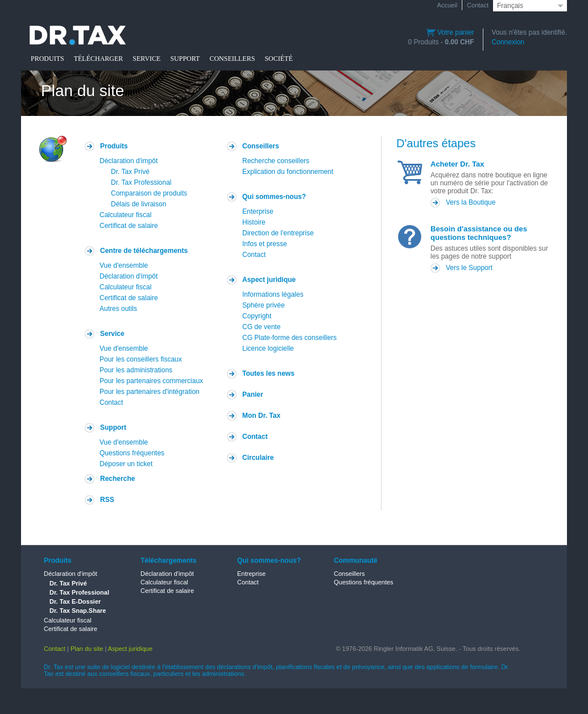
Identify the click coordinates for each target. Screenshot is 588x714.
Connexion (508, 42)
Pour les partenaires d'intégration (150, 392)
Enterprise (258, 211)
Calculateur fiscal (125, 215)
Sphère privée (264, 305)
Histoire (254, 222)
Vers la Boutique (471, 202)
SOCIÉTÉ (278, 59)
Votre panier (450, 32)
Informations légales (273, 294)
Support (113, 427)
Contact (478, 5)
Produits (114, 146)
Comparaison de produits (149, 193)
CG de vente (261, 327)
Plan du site (87, 649)
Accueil (447, 5)
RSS (107, 500)
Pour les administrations (136, 370)
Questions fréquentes (132, 453)
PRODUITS (47, 59)
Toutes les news (268, 373)
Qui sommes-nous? (274, 197)
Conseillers (261, 146)
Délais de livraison (138, 204)
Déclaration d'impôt (129, 161)
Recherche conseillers (276, 161)
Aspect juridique (269, 280)
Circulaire (258, 458)
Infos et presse (265, 244)
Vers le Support (469, 268)
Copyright (257, 316)
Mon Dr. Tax (261, 416)
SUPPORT (185, 59)
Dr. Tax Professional (141, 182)
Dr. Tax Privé (130, 172)
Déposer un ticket (126, 464)
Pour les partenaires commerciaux (151, 381)
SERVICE (146, 59)
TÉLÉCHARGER (99, 59)
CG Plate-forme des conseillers (289, 338)
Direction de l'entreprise (278, 233)
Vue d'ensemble (124, 265)
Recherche (117, 479)
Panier (253, 395)
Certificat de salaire (129, 226)
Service (112, 334)
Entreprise (251, 574)
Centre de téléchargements (144, 251)
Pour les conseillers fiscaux (141, 359)
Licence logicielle (268, 348)
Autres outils (118, 309)
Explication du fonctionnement (288, 172)
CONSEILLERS (232, 59)
